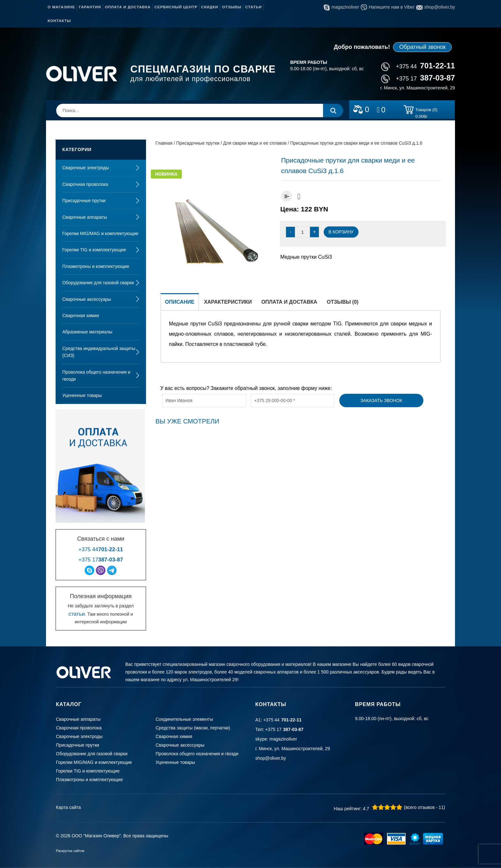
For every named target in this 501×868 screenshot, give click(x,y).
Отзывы (232, 7)
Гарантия (90, 7)
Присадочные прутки (84, 201)
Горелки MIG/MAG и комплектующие (100, 233)
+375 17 (418, 79)
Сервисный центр (176, 7)
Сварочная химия (81, 316)
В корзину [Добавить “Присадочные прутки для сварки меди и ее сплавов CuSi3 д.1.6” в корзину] (341, 232)
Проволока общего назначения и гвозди (96, 376)
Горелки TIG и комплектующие (94, 250)
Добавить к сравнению (287, 196)
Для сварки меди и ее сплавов (255, 143)
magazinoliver (341, 7)
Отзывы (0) (343, 302)
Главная (164, 143)
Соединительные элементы (184, 719)
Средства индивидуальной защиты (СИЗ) (99, 352)
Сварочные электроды (86, 168)
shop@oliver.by (435, 7)
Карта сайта (68, 807)
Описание (180, 302)
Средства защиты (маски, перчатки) (193, 728)
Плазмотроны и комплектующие (96, 266)
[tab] (180, 302)
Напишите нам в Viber (388, 7)
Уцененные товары (82, 395)
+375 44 (418, 66)
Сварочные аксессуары (87, 299)
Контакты (59, 21)
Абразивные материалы (87, 332)
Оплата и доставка (128, 7)
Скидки (210, 7)
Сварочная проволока (85, 184)
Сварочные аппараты (85, 217)
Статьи (253, 7)
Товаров (426, 111)
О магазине (61, 7)
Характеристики (228, 302)
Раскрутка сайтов (70, 851)
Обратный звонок (422, 47)
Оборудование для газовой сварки (98, 283)
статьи (77, 614)
